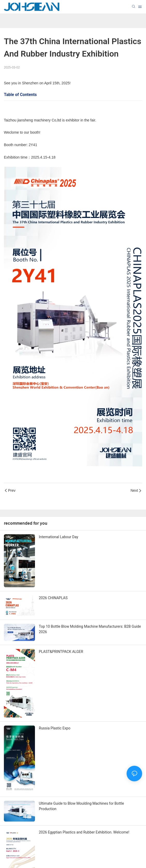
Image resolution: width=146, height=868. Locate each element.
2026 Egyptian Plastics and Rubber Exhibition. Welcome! (84, 832)
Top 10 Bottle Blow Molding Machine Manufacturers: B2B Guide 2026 (90, 629)
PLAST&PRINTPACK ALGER (61, 652)
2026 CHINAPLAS (53, 598)
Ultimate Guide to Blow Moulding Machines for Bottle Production (81, 806)
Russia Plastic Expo (55, 728)
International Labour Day (59, 537)
